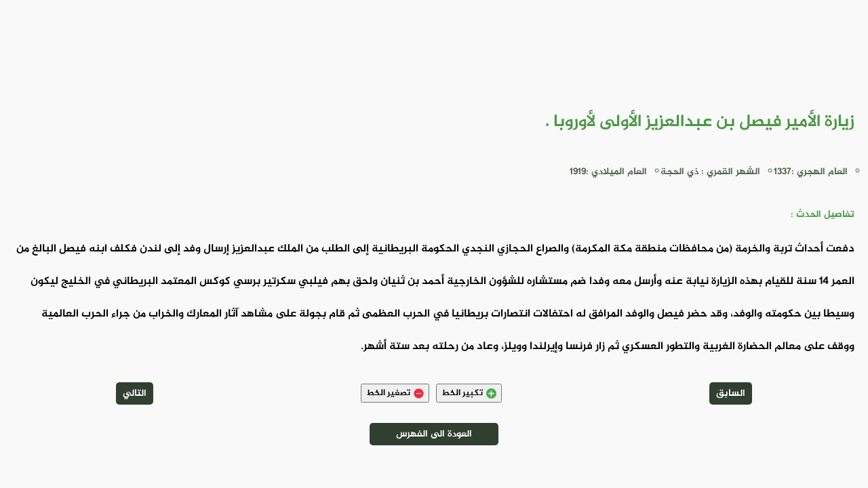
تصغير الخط (395, 393)
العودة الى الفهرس (434, 434)
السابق (731, 393)
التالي (135, 393)
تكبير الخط (469, 393)
